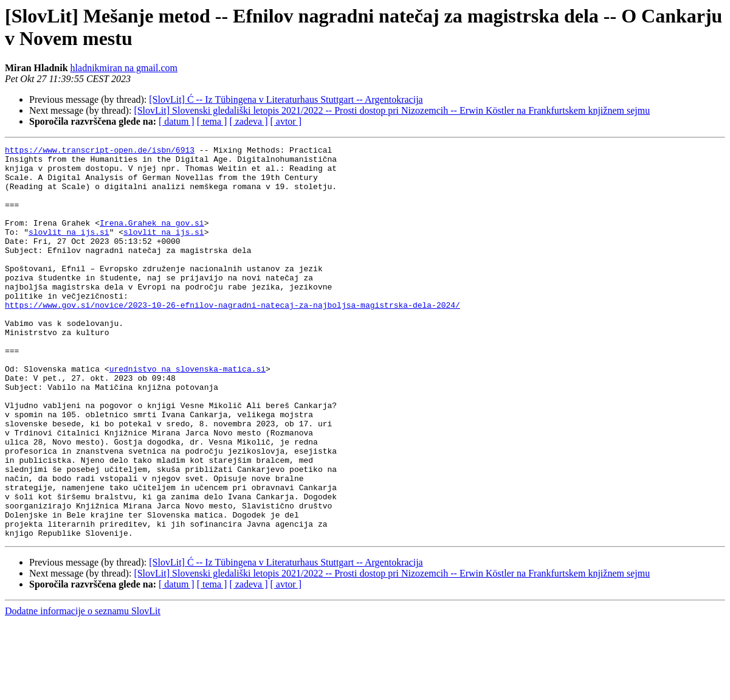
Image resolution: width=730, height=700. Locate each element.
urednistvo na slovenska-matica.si (188, 414)
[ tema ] (212, 121)
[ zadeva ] (248, 121)
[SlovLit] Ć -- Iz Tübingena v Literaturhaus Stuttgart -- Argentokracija (286, 99)
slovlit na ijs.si (69, 250)
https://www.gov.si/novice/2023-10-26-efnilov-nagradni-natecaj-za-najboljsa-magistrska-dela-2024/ (232, 338)
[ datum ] (177, 121)
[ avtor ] (286, 121)
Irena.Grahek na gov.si (152, 239)
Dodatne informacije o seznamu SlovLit (83, 689)
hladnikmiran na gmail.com (124, 68)
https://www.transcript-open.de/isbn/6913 (100, 151)
